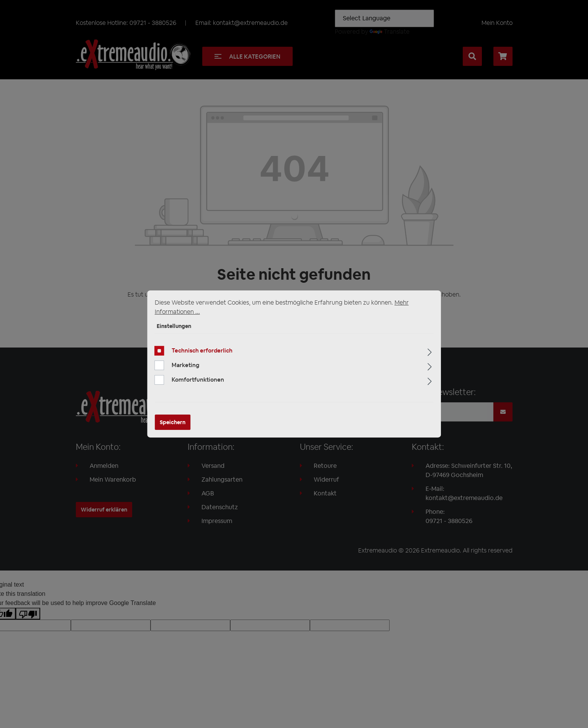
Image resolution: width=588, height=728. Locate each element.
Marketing (185, 365)
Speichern (173, 422)
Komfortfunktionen (198, 380)
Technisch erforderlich (202, 350)
